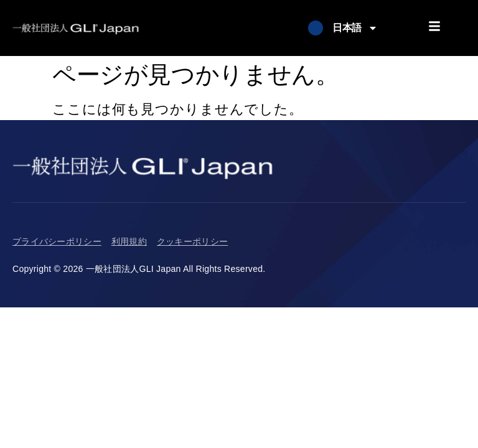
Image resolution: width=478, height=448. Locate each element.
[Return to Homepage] (76, 28)
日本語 (355, 28)
